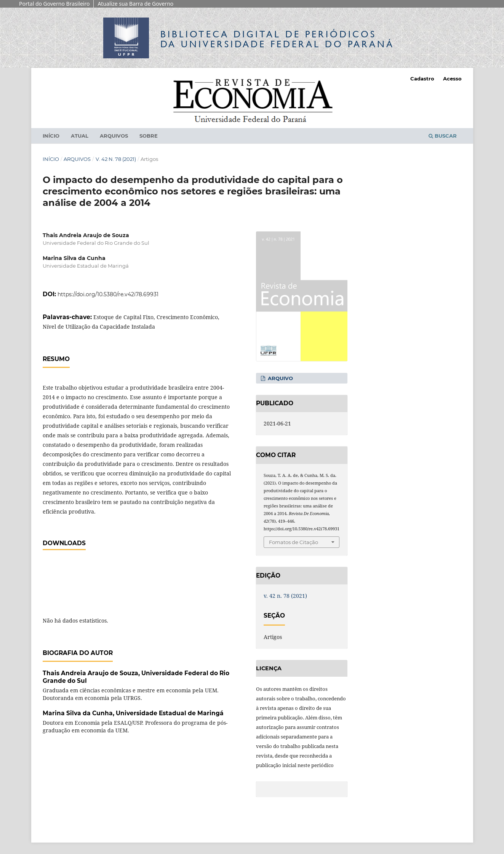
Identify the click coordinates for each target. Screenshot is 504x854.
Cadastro (422, 79)
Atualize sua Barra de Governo (135, 4)
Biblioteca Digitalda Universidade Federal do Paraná (277, 39)
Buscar (443, 136)
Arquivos (114, 136)
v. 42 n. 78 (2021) (116, 159)
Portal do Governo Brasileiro (54, 4)
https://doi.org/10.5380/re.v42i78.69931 (108, 294)
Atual (80, 136)
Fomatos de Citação (294, 542)
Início (51, 136)
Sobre (149, 136)
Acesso (452, 79)
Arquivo (280, 378)
